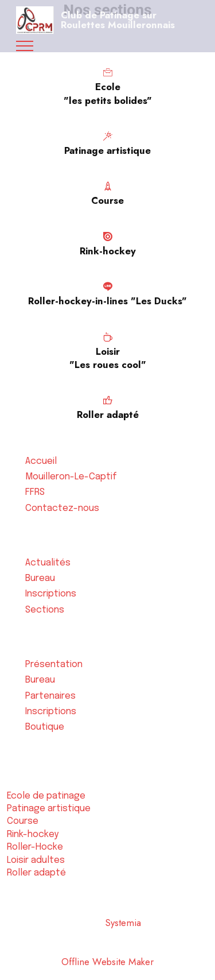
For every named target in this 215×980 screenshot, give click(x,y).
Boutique (45, 727)
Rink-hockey (33, 834)
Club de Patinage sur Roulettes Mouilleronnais (118, 20)
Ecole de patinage (46, 796)
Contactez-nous (62, 508)
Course (23, 821)
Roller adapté (36, 873)
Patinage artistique (49, 809)
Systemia (124, 923)
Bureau (40, 578)
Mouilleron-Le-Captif (71, 477)
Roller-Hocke (35, 847)
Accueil (41, 461)
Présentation (54, 665)
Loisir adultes (36, 860)
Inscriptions (51, 594)
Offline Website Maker (107, 962)
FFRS (35, 492)
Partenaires (50, 696)
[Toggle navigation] (25, 46)
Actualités (48, 563)
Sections (45, 610)
